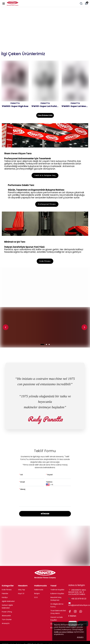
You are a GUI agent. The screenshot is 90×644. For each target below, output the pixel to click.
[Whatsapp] (81, 611)
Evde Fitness (45, 261)
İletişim (37, 594)
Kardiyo (5, 597)
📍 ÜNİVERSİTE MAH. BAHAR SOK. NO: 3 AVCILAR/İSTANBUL (77, 592)
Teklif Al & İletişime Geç (45, 175)
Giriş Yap (21, 590)
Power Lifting (7, 612)
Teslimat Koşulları (57, 590)
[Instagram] (75, 611)
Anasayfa (6, 623)
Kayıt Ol (21, 594)
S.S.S (36, 597)
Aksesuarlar (6, 616)
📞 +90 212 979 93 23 (77, 599)
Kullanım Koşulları (57, 594)
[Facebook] (70, 611)
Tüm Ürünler (7, 619)
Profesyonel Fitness (47, 204)
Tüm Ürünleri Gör (45, 115)
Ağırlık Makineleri (8, 601)
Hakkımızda (39, 590)
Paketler (5, 594)
